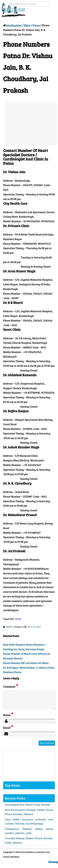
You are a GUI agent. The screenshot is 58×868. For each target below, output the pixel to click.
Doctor (18, 619)
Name (8, 719)
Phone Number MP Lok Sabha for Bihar (26, 663)
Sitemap (53, 866)
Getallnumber (14, 25)
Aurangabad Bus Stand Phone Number (28, 808)
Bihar (27, 25)
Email (8, 731)
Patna (36, 25)
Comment (11, 686)
